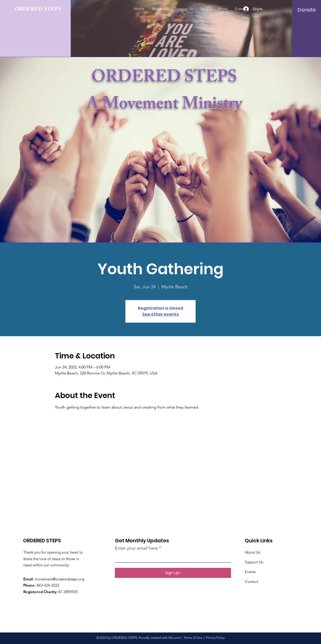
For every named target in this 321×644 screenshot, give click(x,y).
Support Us (254, 562)
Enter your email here (136, 548)
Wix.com (174, 638)
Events (250, 572)
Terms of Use (193, 638)
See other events (160, 314)
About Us (252, 552)
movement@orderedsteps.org (60, 579)
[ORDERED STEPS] (41, 9)
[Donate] (307, 10)
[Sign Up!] (173, 573)
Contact (252, 582)
